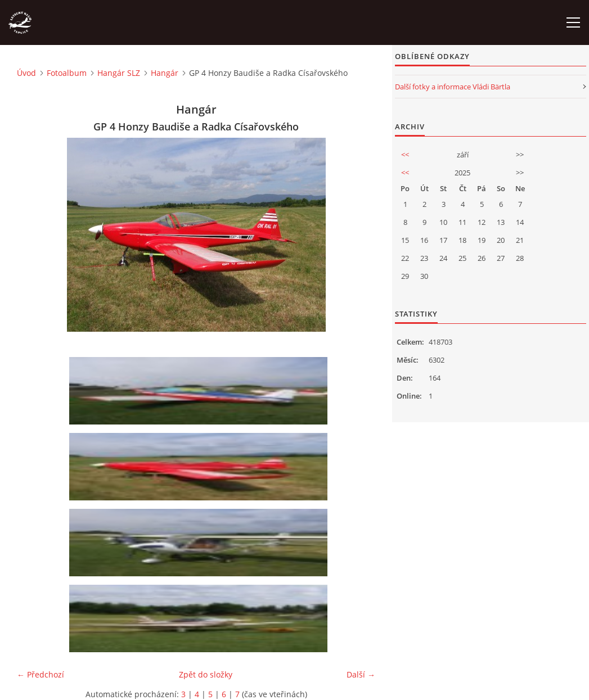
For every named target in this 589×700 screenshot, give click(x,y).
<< (405, 155)
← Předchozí (41, 674)
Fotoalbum (67, 73)
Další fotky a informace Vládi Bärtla (453, 87)
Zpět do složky (206, 674)
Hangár (165, 73)
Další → (361, 674)
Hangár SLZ (119, 73)
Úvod (26, 73)
